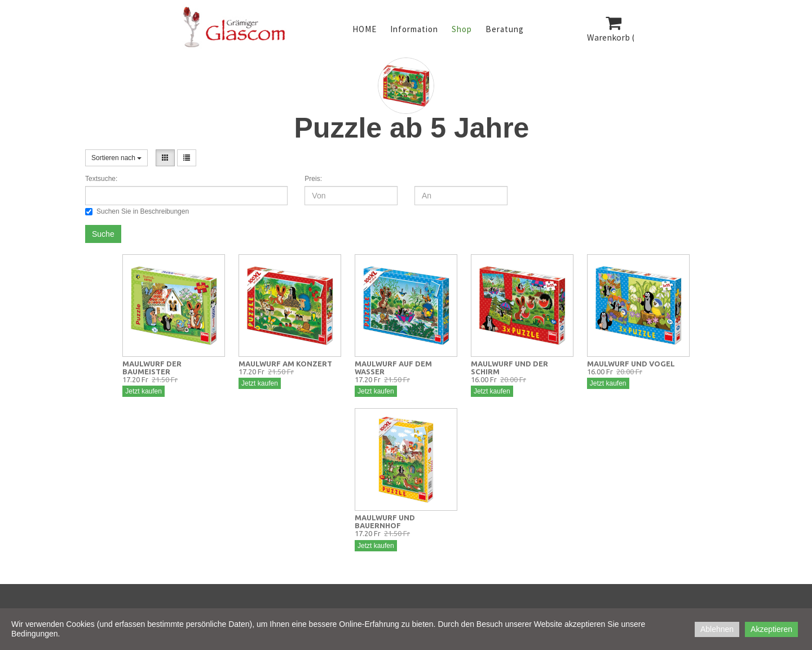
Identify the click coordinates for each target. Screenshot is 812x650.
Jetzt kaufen (144, 391)
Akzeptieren (771, 629)
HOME (365, 29)
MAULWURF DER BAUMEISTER (152, 368)
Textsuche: (101, 179)
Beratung (505, 29)
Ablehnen (717, 629)
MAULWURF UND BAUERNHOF (385, 521)
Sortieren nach (116, 158)
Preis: (313, 179)
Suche (103, 234)
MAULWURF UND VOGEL (631, 364)
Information (414, 29)
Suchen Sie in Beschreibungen (137, 211)
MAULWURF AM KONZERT (285, 364)
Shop (462, 29)
